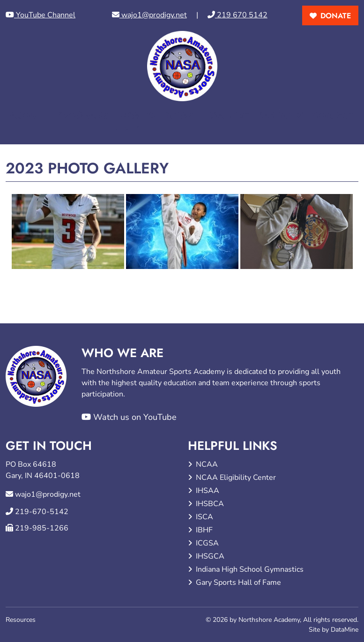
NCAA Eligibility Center (236, 478)
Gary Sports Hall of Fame (238, 582)
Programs (83, 116)
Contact (333, 116)
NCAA (207, 464)
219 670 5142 (238, 15)
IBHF (204, 530)
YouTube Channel (41, 15)
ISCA (204, 517)
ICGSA (207, 543)
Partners (281, 116)
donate (336, 16)
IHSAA (208, 491)
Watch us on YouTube (129, 417)
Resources (21, 620)
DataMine (345, 630)
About (25, 116)
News (180, 116)
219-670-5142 (42, 512)
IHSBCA (210, 504)
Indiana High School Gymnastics (250, 569)
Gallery (230, 116)
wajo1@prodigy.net (149, 15)
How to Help (136, 123)
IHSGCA (210, 556)
